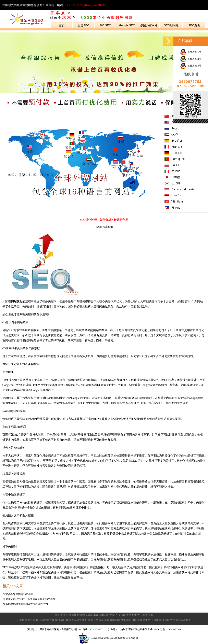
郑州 (134, 615)
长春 (52, 620)
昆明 (156, 620)
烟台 (38, 620)
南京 (96, 615)
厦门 (57, 620)
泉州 (68, 620)
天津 (101, 615)
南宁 (178, 620)
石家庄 (21, 620)
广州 (68, 615)
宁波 (151, 615)
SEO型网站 (171, 25)
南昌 (101, 620)
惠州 (145, 620)
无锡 (74, 620)
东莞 (145, 615)
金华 (112, 620)
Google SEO (127, 25)
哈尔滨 (45, 620)
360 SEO (105, 25)
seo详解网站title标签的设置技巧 (20, 604)
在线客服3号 (191, 66)
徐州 (85, 620)
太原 (27, 620)
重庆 (90, 615)
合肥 (96, 620)
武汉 (85, 615)
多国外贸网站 (149, 25)
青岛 (129, 615)
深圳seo (108, 227)
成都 (74, 615)
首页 (62, 25)
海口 (162, 620)
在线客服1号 (191, 52)
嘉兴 (107, 620)
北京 (57, 615)
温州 (129, 620)
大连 (140, 615)
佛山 (134, 620)
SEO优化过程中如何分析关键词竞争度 (24, 599)
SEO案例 (194, 25)
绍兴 (118, 620)
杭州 (79, 615)
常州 (90, 620)
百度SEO (84, 25)
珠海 (140, 620)
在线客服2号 (191, 59)
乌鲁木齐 (186, 620)
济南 (33, 620)
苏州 (107, 615)
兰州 (173, 620)
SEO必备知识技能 (13, 594)
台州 (123, 620)
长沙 (118, 615)
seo (13, 586)
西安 (112, 615)
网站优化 (17, 301)
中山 (151, 620)
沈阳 (123, 615)
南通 (79, 620)
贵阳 (167, 620)
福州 (63, 620)
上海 (63, 615)
